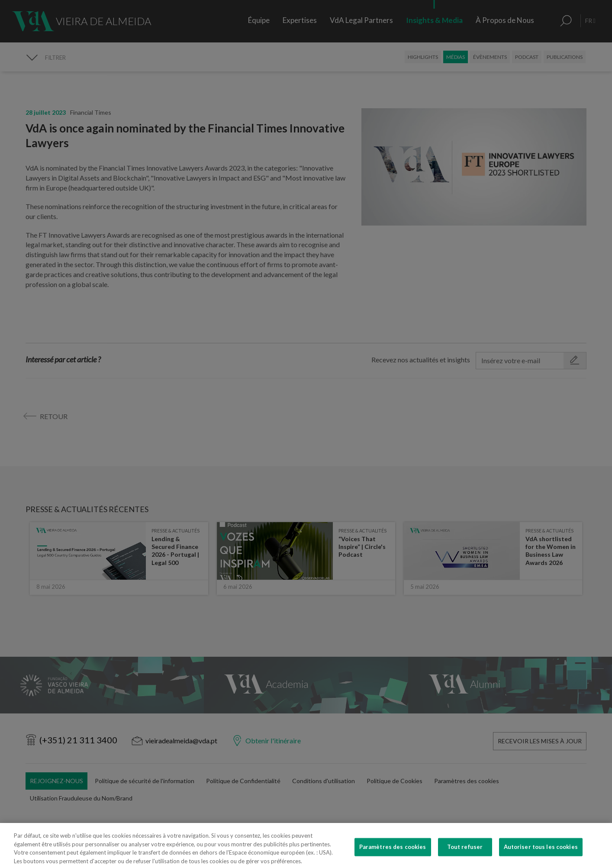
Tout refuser (465, 858)
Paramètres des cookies (393, 858)
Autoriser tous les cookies (541, 858)
